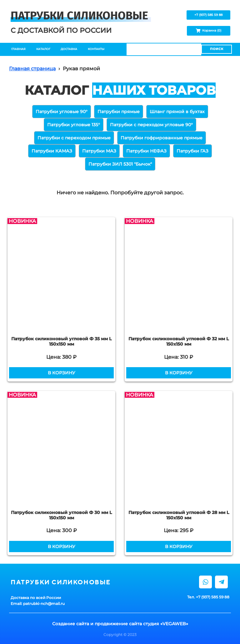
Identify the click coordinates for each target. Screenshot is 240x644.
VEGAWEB (174, 624)
